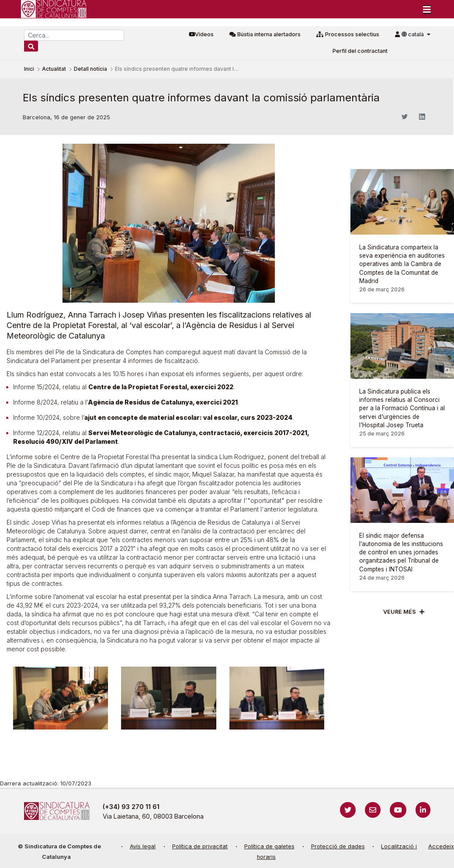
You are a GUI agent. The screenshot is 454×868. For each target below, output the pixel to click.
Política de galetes (269, 846)
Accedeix (441, 846)
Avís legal (143, 846)
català (413, 34)
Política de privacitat (200, 846)
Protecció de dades (338, 846)
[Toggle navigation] (427, 9)
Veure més (400, 612)
